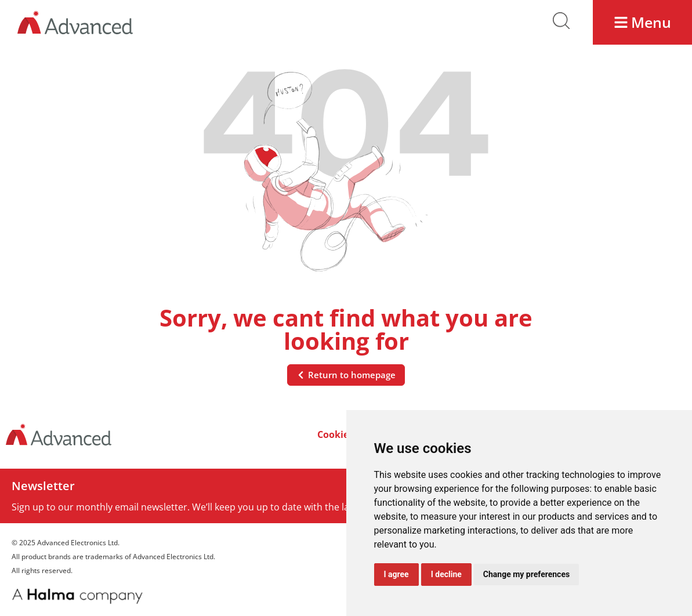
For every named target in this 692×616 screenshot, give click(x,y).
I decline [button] (446, 574)
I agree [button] (396, 574)
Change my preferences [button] (526, 574)
